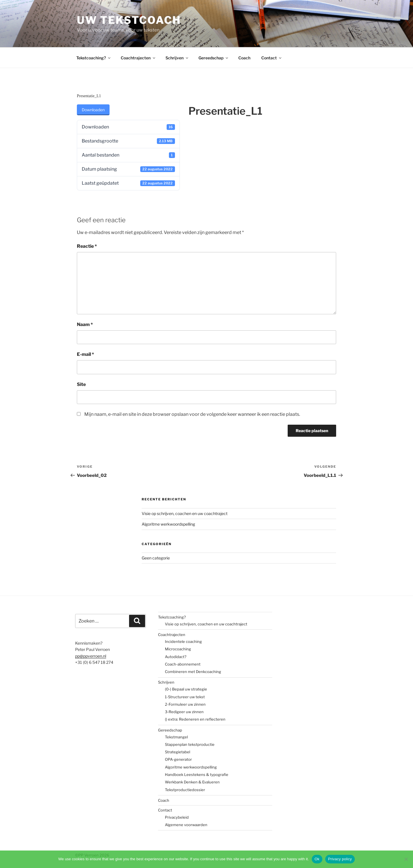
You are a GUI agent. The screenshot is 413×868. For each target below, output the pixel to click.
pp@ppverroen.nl (91, 656)
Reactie (87, 246)
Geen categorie (156, 558)
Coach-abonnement (183, 664)
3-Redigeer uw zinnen (184, 712)
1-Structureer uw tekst (185, 697)
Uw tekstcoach (129, 20)
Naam (85, 324)
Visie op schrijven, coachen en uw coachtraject (185, 513)
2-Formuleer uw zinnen (185, 704)
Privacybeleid (177, 817)
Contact (272, 58)
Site (81, 384)
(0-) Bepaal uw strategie (186, 689)
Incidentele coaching (183, 641)
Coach (244, 58)
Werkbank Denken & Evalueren (192, 782)
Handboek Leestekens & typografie (197, 775)
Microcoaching (178, 649)
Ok (317, 859)
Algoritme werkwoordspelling (168, 524)
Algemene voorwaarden (186, 825)
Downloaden (93, 110)
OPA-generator (178, 759)
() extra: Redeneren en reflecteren (195, 719)
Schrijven (177, 58)
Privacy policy (340, 859)
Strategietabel (178, 752)
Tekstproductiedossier (185, 790)
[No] (406, 859)
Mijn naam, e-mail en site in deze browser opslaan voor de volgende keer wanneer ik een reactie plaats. (192, 414)
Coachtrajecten (138, 58)
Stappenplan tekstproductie (190, 744)
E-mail (85, 354)
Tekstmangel (176, 737)
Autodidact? (176, 657)
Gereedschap (214, 58)
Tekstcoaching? (94, 58)
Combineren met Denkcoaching (193, 672)
